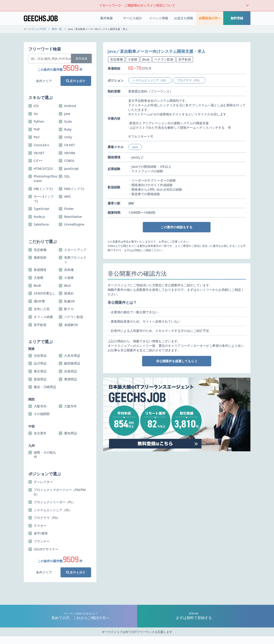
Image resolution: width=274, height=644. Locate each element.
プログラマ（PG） (189, 80)
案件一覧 (57, 29)
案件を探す (76, 81)
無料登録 (237, 18)
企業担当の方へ (210, 18)
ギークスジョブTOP (35, 29)
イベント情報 (159, 18)
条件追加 (81, 58)
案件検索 (107, 18)
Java (135, 147)
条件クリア (44, 81)
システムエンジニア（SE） (150, 80)
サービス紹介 (133, 18)
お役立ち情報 (184, 18)
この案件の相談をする (177, 227)
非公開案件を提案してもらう (177, 361)
